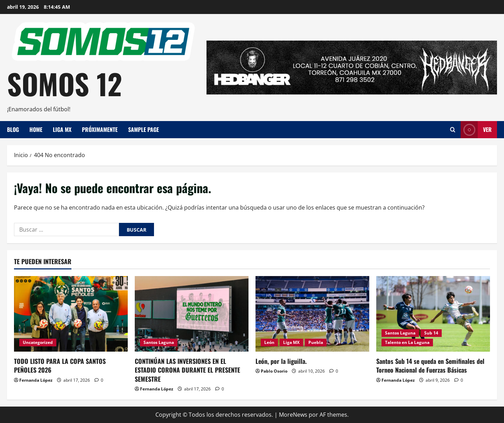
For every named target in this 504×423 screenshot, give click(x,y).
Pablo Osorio (274, 371)
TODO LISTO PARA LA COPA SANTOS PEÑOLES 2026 (60, 365)
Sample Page (143, 129)
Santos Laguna (159, 342)
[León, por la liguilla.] (312, 314)
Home (36, 129)
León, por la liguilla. (281, 361)
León (269, 342)
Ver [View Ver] (476, 130)
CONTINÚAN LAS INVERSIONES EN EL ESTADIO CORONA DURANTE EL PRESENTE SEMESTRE (187, 370)
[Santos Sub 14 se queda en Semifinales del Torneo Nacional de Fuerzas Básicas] (433, 314)
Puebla (316, 342)
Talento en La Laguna (407, 342)
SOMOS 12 (65, 83)
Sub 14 (431, 333)
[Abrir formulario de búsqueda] (453, 130)
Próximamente (100, 129)
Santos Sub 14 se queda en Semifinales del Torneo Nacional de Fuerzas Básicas (430, 365)
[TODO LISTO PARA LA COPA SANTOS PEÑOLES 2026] (71, 314)
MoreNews (293, 415)
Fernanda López (36, 380)
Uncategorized (38, 342)
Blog (13, 129)
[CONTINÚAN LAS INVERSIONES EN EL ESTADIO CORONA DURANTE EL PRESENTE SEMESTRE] (192, 314)
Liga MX (62, 129)
